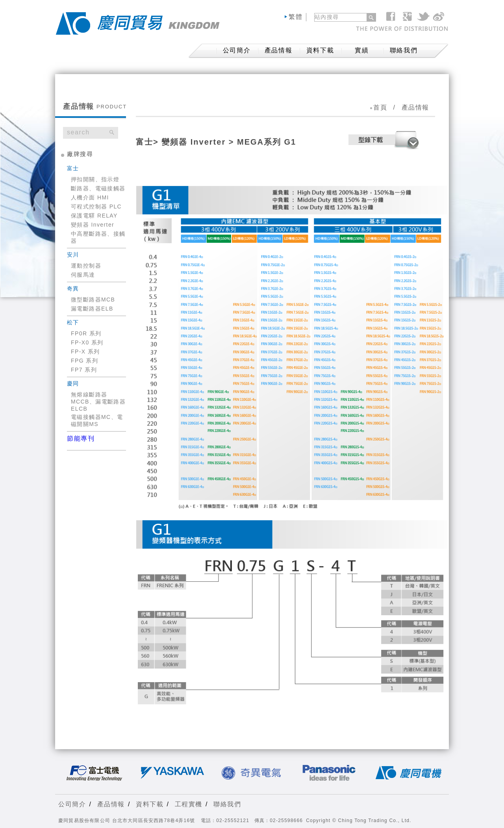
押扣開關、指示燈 (95, 179)
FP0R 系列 (86, 333)
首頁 (380, 107)
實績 (362, 50)
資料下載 (320, 50)
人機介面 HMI (90, 197)
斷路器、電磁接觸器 (98, 188)
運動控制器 (86, 266)
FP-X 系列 (85, 352)
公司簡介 (72, 804)
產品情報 (278, 50)
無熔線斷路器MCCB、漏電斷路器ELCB (98, 402)
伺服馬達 (83, 275)
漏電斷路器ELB (92, 309)
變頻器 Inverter (93, 225)
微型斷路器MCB (93, 300)
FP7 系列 (84, 370)
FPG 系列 (84, 361)
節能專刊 (81, 438)
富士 (145, 142)
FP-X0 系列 (87, 342)
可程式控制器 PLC (96, 207)
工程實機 (189, 804)
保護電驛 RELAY (94, 216)
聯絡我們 (404, 50)
